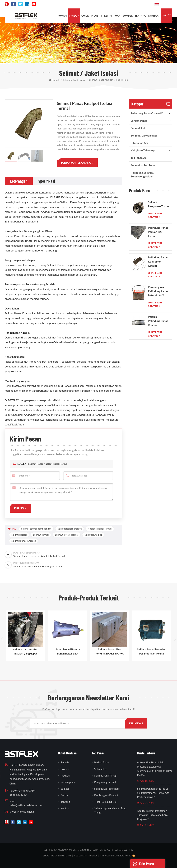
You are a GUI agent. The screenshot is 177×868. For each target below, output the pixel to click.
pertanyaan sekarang (76, 163)
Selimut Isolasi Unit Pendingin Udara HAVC (110, 651)
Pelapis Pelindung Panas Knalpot (158, 321)
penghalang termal (105, 782)
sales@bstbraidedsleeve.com (26, 805)
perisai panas (102, 762)
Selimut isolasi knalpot (70, 529)
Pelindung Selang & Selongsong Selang (142, 174)
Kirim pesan (142, 864)
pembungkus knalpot (106, 795)
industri (65, 775)
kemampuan (112, 16)
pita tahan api (139, 143)
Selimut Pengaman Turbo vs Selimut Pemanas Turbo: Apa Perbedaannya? (153, 793)
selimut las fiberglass (107, 789)
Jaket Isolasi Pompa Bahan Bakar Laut (68, 651)
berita (64, 795)
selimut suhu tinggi (105, 775)
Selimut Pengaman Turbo (158, 204)
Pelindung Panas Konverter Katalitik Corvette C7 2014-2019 (158, 262)
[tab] (19, 181)
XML (69, 855)
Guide (85, 16)
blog (46, 855)
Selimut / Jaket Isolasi (144, 135)
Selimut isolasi (19, 535)
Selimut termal (41, 535)
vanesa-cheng (26, 812)
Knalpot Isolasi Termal (100, 529)
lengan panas (139, 121)
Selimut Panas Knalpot (24, 541)
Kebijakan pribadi (86, 855)
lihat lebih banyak (155, 215)
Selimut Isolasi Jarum (143, 165)
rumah (62, 16)
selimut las (101, 769)
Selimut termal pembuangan (36, 529)
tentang (140, 16)
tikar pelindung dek (106, 802)
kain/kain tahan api (143, 150)
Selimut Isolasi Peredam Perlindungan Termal (152, 651)
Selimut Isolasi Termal (67, 535)
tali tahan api (139, 158)
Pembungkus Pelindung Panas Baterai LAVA (158, 291)
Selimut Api (138, 128)
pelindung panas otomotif (147, 113)
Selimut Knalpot (93, 535)
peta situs (58, 855)
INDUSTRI (96, 16)
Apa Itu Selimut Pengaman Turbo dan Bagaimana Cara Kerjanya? (152, 815)
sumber (128, 16)
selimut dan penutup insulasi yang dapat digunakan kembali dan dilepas (26, 652)
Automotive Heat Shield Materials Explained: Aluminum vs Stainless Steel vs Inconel (155, 769)
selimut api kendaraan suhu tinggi (110, 810)
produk (74, 16)
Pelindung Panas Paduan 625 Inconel (158, 232)
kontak (153, 16)
